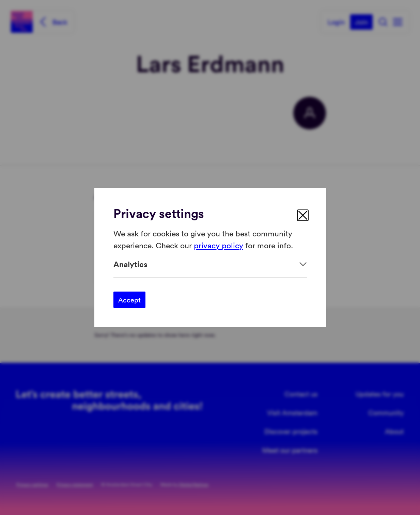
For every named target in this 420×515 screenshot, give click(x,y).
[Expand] (210, 264)
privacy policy (219, 245)
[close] (303, 215)
